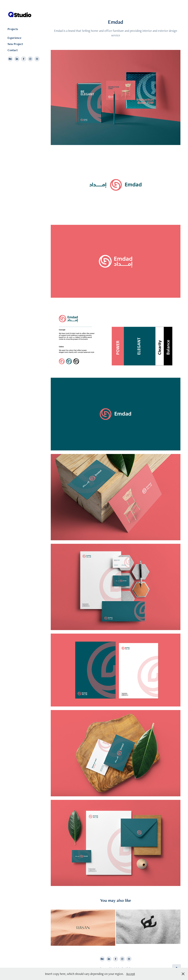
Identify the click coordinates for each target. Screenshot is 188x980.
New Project (15, 44)
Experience (14, 38)
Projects (13, 29)
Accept (131, 974)
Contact (13, 50)
